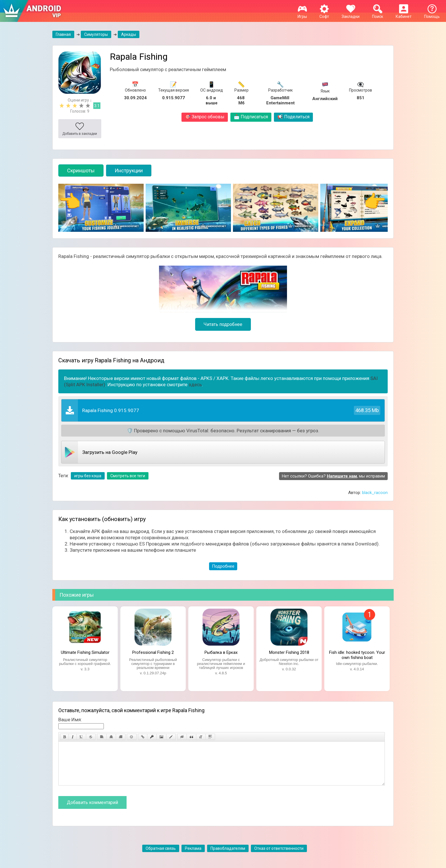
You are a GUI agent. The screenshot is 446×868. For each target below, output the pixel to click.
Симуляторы (96, 34)
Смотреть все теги (128, 476)
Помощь (432, 14)
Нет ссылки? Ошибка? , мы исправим (333, 476)
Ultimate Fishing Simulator (85, 652)
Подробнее (223, 566)
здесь (195, 385)
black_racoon (375, 493)
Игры (302, 14)
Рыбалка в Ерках (221, 652)
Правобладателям (228, 857)
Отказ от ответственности (279, 857)
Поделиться (293, 117)
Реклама (193, 857)
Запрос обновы (205, 117)
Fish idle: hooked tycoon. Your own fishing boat (357, 654)
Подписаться (251, 117)
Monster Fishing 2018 (289, 652)
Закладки (351, 14)
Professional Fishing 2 (153, 652)
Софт (324, 14)
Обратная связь (161, 857)
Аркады (129, 34)
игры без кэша (88, 476)
